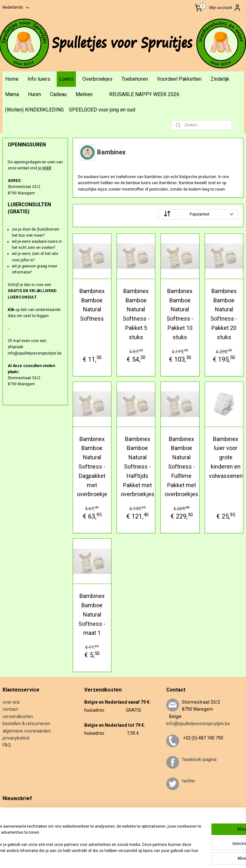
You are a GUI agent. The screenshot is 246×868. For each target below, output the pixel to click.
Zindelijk (220, 79)
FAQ (7, 745)
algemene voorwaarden (27, 731)
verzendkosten (18, 717)
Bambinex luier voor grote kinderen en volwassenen (226, 457)
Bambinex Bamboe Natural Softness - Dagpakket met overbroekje (92, 466)
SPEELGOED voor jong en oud (102, 110)
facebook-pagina (199, 759)
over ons (11, 702)
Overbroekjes (97, 79)
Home (12, 79)
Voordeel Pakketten (179, 79)
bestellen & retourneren (26, 724)
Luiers (66, 79)
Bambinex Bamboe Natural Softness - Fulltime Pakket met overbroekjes (182, 466)
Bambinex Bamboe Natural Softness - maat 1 (92, 614)
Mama (12, 94)
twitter (189, 781)
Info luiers (39, 79)
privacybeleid (16, 738)
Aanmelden (18, 831)
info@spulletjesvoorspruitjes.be (198, 724)
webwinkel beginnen (159, 856)
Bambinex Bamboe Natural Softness (92, 304)
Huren (34, 94)
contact (10, 709)
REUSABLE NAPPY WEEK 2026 (144, 94)
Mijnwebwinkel (213, 856)
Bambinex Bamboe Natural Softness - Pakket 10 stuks (180, 314)
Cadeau (58, 94)
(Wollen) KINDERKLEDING (34, 110)
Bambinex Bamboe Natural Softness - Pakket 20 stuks (224, 314)
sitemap (124, 856)
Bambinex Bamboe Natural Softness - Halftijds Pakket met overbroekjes (138, 466)
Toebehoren (135, 79)
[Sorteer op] (198, 214)
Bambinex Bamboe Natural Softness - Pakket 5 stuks (136, 314)
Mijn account (225, 8)
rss (136, 856)
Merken (84, 94)
